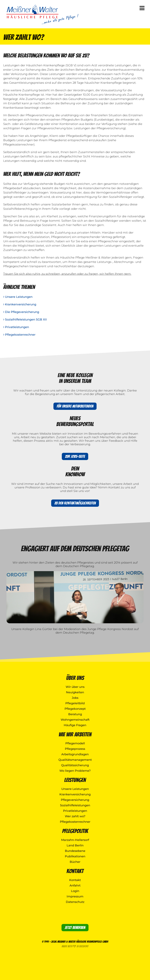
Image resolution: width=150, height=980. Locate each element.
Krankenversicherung (20, 304)
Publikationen (75, 856)
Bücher (75, 862)
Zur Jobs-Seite (75, 456)
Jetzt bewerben (75, 928)
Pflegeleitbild (75, 703)
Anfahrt (75, 886)
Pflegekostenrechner (19, 335)
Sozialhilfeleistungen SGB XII (25, 320)
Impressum (75, 896)
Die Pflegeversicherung (21, 312)
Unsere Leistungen (18, 297)
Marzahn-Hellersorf (75, 840)
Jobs (75, 698)
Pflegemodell (75, 743)
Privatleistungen (16, 327)
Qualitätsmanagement (75, 760)
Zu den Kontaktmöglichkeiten (75, 503)
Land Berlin (75, 845)
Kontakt (75, 871)
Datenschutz (75, 902)
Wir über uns (75, 687)
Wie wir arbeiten (75, 734)
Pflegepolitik (75, 831)
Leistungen (75, 780)
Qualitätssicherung (75, 765)
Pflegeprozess (75, 749)
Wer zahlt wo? (75, 816)
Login (75, 891)
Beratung (75, 714)
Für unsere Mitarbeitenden (75, 406)
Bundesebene (75, 851)
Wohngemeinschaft (75, 720)
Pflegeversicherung (75, 800)
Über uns (75, 678)
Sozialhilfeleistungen (75, 805)
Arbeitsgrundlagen (75, 754)
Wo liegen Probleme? (75, 771)
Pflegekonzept (75, 709)
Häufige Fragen (75, 725)
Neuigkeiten (75, 692)
